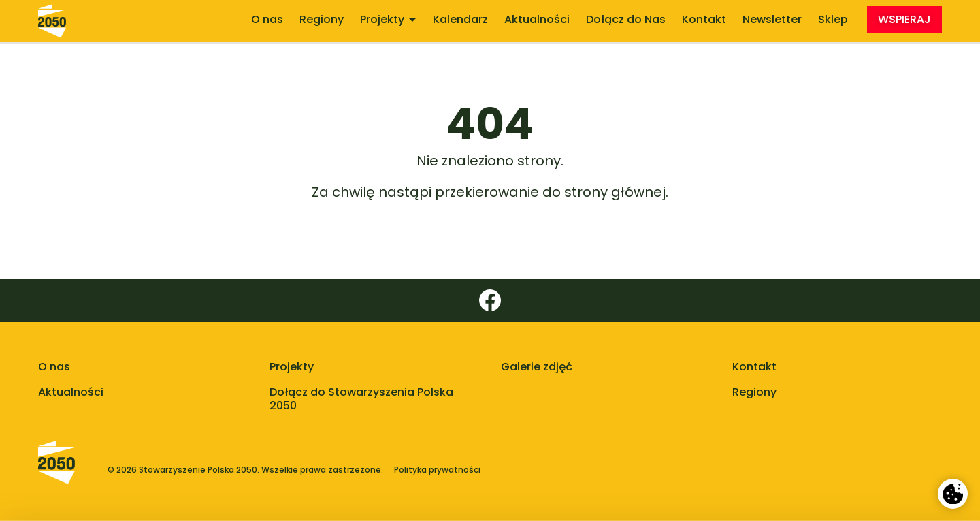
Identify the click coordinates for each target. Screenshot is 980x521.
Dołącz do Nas (626, 19)
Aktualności (537, 19)
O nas (267, 19)
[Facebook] (490, 300)
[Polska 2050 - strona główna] (56, 470)
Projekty (388, 19)
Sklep (833, 19)
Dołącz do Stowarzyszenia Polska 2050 (361, 399)
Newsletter (772, 19)
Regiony (322, 19)
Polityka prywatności (437, 470)
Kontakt (704, 19)
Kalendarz (460, 19)
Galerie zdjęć (537, 367)
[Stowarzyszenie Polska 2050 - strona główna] (52, 21)
